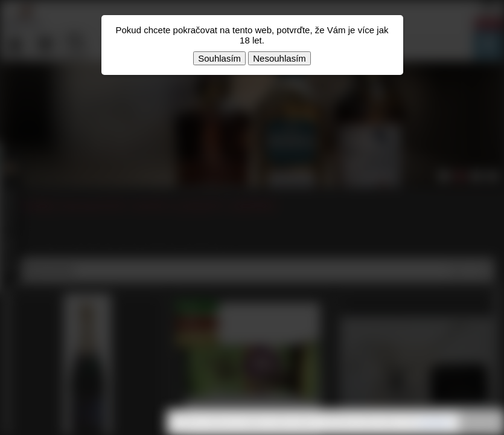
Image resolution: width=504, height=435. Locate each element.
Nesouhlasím (279, 58)
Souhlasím (219, 58)
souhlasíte (434, 422)
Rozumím (480, 423)
